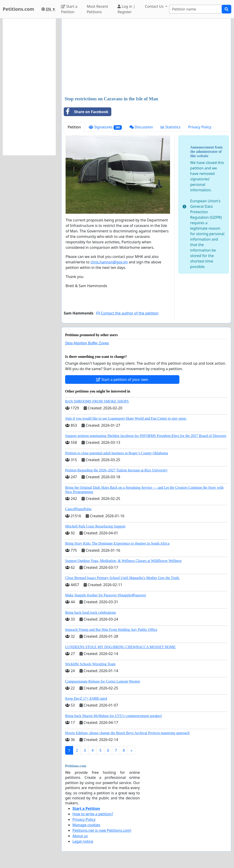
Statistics (171, 127)
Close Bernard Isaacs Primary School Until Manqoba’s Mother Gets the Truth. (122, 578)
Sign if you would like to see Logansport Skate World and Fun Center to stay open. (126, 418)
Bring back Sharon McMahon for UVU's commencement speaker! (114, 716)
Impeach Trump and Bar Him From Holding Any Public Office (111, 630)
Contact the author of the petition (127, 313)
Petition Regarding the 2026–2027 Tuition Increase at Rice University (116, 470)
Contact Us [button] (155, 6)
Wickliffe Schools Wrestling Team (90, 664)
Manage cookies (86, 825)
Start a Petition (69, 9)
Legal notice (83, 841)
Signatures (105, 127)
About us (80, 836)
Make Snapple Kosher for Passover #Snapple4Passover (106, 595)
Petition (74, 127)
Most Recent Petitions (97, 9)
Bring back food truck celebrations (90, 612)
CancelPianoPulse (78, 509)
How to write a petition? (93, 814)
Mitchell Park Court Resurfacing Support (95, 526)
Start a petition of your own (122, 379)
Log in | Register (126, 9)
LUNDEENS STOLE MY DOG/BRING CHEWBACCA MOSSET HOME (120, 647)
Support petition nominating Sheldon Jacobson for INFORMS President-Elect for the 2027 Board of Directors (146, 436)
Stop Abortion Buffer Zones (87, 343)
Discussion (141, 127)
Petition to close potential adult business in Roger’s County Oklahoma (117, 453)
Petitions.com (18, 9)
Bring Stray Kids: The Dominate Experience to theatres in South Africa (117, 543)
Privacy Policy (200, 127)
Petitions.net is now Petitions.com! (102, 830)
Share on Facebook (86, 112)
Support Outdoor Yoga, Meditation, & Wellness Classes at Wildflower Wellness (123, 561)
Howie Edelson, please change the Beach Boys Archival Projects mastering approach (127, 733)
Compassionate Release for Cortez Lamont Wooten (103, 681)
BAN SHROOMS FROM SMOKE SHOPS (97, 401)
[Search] (195, 9)
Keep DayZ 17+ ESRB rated (86, 698)
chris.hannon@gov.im (109, 262)
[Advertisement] (146, 58)
